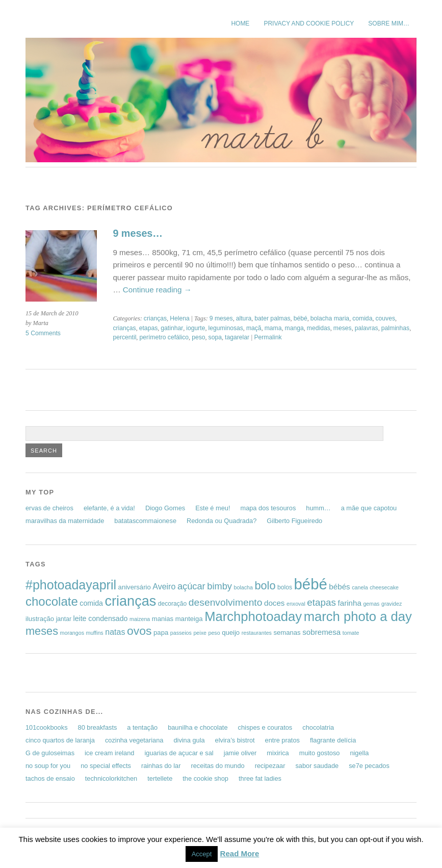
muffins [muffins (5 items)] (95, 633)
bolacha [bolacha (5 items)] (243, 587)
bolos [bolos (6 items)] (285, 587)
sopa (215, 337)
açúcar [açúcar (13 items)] (191, 586)
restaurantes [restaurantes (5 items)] (257, 633)
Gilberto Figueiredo (294, 521)
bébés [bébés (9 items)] (339, 587)
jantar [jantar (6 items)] (64, 619)
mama (273, 328)
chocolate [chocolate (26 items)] (52, 601)
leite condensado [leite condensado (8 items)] (101, 618)
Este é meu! (213, 508)
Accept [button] (202, 854)
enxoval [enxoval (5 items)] (296, 604)
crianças (155, 318)
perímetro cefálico (164, 337)
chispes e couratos (265, 727)
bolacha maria (330, 318)
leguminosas (226, 328)
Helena (180, 318)
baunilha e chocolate (198, 727)
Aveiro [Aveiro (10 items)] (164, 587)
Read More (240, 853)
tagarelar (237, 337)
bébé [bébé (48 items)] (311, 584)
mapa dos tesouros (268, 508)
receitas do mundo (217, 766)
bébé (301, 318)
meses (343, 328)
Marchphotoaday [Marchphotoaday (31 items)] (253, 616)
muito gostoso (320, 753)
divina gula (189, 740)
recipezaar (270, 766)
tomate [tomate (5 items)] (351, 633)
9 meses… (138, 233)
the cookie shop (205, 778)
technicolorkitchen (111, 778)
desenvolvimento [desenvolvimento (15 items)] (226, 602)
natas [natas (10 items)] (115, 632)
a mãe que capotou (369, 508)
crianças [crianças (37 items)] (130, 601)
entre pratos (282, 740)
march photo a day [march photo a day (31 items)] (358, 616)
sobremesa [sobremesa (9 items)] (321, 632)
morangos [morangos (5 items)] (72, 633)
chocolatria (318, 727)
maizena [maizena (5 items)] (140, 619)
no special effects (106, 766)
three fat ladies (260, 778)
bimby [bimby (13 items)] (219, 586)
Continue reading (157, 290)
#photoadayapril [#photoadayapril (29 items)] (71, 585)
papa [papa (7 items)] (161, 633)
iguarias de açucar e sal (179, 753)
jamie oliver (240, 753)
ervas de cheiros (49, 508)
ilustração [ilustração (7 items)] (40, 619)
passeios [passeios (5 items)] (181, 633)
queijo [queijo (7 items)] (231, 633)
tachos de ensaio (50, 778)
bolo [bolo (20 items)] (265, 586)
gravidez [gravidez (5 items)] (392, 604)
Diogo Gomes (165, 508)
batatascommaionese (145, 521)
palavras (367, 328)
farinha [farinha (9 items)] (350, 603)
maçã (254, 328)
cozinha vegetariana (134, 740)
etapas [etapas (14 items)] (321, 602)
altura (244, 318)
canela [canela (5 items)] (360, 587)
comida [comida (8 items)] (91, 603)
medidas (319, 328)
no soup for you (48, 766)
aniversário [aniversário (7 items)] (135, 587)
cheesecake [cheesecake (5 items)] (384, 587)
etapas (149, 328)
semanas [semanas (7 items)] (287, 633)
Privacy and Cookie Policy (309, 23)
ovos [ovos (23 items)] (139, 631)
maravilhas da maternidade (65, 521)
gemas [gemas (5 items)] (371, 604)
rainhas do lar (161, 766)
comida (362, 318)
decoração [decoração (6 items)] (172, 604)
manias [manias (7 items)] (163, 619)
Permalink (268, 337)
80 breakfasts (98, 727)
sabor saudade (317, 766)
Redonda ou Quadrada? (222, 521)
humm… (318, 508)
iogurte (196, 328)
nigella (359, 753)
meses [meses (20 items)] (42, 631)
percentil (124, 337)
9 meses (221, 318)
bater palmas (272, 318)
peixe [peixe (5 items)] (200, 633)
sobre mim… (389, 23)
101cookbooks (47, 727)
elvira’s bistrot (235, 740)
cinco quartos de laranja (60, 740)
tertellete (160, 778)
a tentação (142, 727)
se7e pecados (369, 766)
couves (385, 318)
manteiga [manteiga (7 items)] (189, 619)
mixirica (278, 753)
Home (240, 23)
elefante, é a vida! (109, 508)
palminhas (395, 328)
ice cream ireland (109, 753)
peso (198, 337)
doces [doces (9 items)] (274, 603)
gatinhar (172, 328)
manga (294, 328)
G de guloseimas (50, 753)
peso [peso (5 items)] (214, 633)
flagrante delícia (333, 740)
